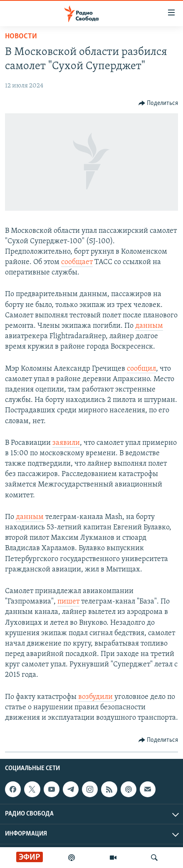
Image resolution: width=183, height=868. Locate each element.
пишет (68, 602)
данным (149, 326)
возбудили (96, 697)
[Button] (158, 103)
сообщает (77, 262)
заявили (66, 443)
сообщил (141, 369)
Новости (21, 36)
